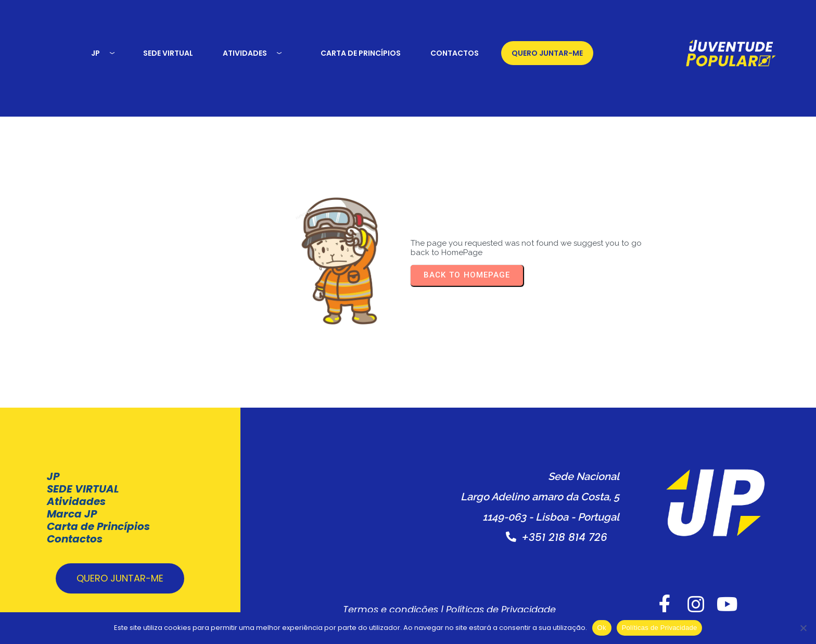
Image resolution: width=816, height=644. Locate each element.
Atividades (76, 488)
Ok (602, 628)
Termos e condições (371, 606)
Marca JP (72, 500)
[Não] (803, 628)
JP (53, 463)
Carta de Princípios (98, 513)
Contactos (75, 525)
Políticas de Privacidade (482, 606)
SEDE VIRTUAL (83, 475)
